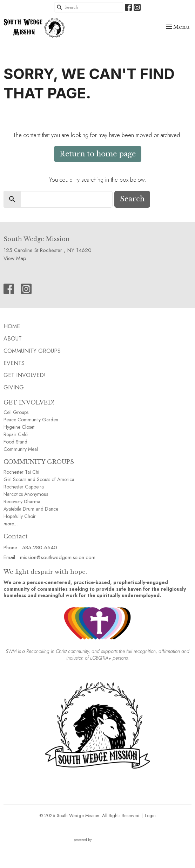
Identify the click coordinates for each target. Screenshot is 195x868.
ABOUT (13, 339)
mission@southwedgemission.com (58, 557)
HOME (12, 326)
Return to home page (98, 154)
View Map (15, 258)
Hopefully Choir (20, 516)
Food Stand (15, 442)
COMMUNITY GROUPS (39, 462)
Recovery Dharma (22, 501)
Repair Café (16, 434)
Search (132, 199)
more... (11, 524)
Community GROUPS (32, 351)
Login (150, 815)
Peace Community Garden (31, 420)
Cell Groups (16, 412)
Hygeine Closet (19, 427)
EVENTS (14, 363)
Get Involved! (25, 375)
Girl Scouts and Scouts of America (39, 479)
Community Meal (21, 449)
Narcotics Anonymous (26, 494)
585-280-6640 (40, 548)
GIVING (14, 387)
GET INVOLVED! (29, 402)
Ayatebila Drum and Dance (31, 509)
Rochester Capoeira (24, 487)
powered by (97, 840)
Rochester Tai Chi (21, 472)
